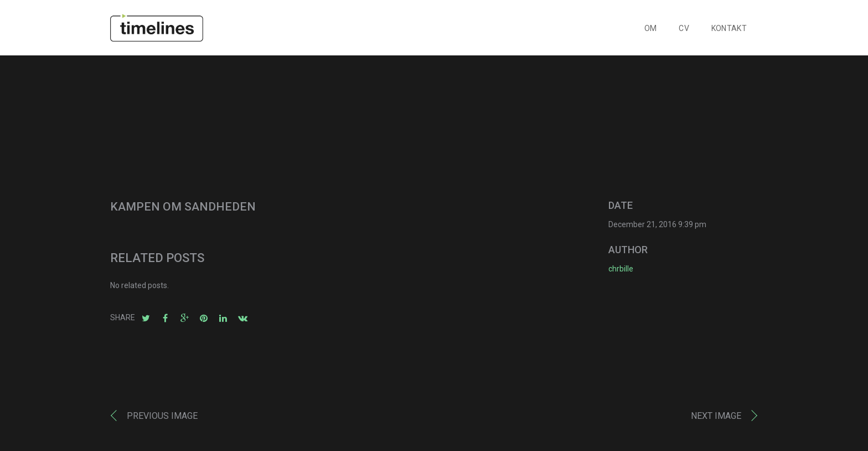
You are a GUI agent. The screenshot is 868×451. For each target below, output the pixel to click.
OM (651, 28)
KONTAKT (729, 28)
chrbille (621, 269)
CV (684, 28)
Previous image (162, 416)
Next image (716, 416)
